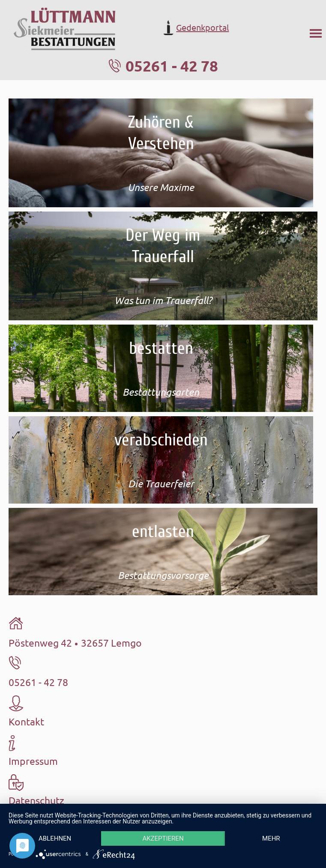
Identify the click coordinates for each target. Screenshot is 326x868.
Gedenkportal (195, 28)
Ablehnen (55, 838)
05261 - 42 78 (172, 66)
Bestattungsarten (161, 392)
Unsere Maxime (161, 187)
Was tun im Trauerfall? (163, 300)
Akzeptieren (163, 838)
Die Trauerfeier (161, 483)
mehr (271, 838)
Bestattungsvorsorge (163, 575)
